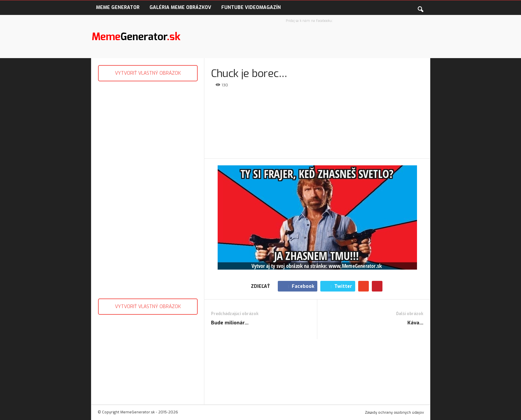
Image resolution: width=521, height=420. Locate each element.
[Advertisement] (148, 188)
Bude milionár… (230, 323)
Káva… (415, 323)
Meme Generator (118, 7)
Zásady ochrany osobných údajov (394, 413)
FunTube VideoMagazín (251, 7)
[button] (420, 8)
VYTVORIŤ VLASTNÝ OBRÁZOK (148, 73)
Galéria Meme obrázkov (180, 7)
